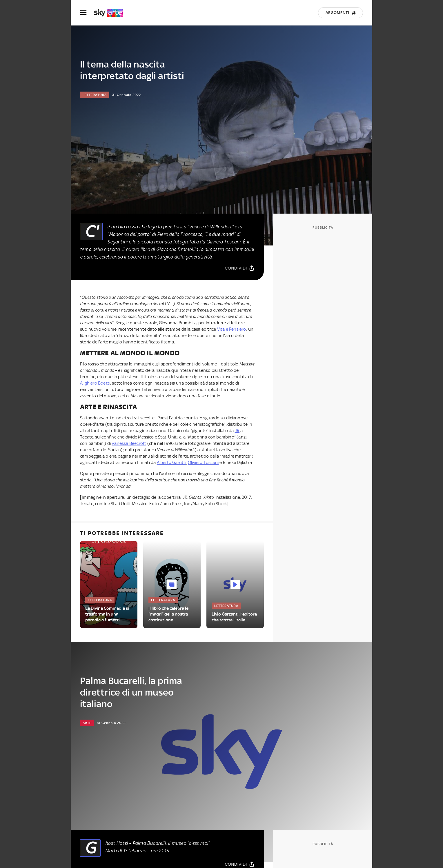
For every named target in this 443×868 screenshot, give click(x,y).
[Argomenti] (341, 13)
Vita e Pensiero (232, 329)
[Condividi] (240, 268)
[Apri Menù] (87, 13)
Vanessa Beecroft (129, 443)
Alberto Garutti (172, 463)
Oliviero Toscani (203, 463)
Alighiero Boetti (95, 383)
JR (237, 431)
